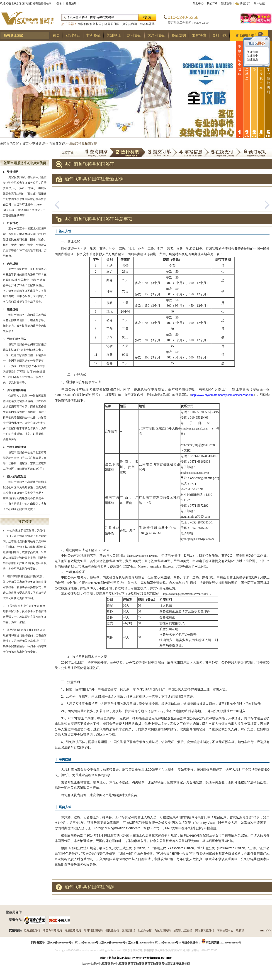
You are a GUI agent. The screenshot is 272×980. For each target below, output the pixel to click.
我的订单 (212, 3)
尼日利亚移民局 (93, 931)
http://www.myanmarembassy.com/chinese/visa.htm (222, 395)
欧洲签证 (134, 35)
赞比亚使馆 (112, 931)
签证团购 (179, 35)
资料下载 (219, 35)
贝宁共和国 (130, 24)
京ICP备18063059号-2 (88, 943)
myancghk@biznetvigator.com (197, 539)
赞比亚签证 (183, 964)
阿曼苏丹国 (112, 24)
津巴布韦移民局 (52, 931)
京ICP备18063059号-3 (114, 943)
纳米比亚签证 (119, 964)
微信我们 (245, 3)
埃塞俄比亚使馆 (183, 931)
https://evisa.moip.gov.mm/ (143, 556)
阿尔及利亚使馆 (205, 931)
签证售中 (252, 56)
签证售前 (252, 52)
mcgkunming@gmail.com (195, 473)
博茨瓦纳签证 (153, 964)
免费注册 (71, 3)
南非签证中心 (225, 931)
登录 (59, 3)
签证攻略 (226, 3)
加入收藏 (259, 3)
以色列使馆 (145, 931)
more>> (266, 930)
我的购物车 (249, 35)
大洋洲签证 (156, 35)
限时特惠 (199, 35)
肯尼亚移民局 (73, 931)
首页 (56, 35)
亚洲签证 (73, 35)
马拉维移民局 (163, 931)
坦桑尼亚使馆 (32, 931)
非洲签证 (93, 35)
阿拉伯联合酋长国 (90, 24)
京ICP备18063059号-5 (168, 943)
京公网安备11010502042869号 (223, 943)
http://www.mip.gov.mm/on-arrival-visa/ (185, 594)
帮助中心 (198, 3)
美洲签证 (114, 35)
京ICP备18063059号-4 (141, 943)
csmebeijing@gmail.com (194, 429)
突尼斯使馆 (129, 931)
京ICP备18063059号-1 (60, 943)
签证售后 (252, 59)
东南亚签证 (57, 144)
